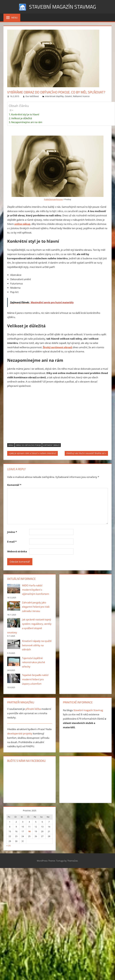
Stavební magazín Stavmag (63, 7)
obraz (11, 445)
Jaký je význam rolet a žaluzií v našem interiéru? (33, 454)
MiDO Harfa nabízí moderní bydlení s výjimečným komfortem (36, 590)
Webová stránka (17, 551)
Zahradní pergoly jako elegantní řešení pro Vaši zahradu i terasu (36, 607)
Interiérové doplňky (54, 96)
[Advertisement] (58, 417)
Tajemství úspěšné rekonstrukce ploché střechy (33, 662)
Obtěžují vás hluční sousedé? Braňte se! (85, 454)
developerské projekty (20, 733)
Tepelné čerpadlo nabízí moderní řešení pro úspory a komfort (35, 679)
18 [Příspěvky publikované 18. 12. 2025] (29, 831)
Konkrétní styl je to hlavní (25, 114)
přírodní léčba (33, 709)
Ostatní (68, 96)
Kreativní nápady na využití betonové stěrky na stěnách (37, 645)
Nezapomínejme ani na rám (27, 122)
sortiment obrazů (51, 445)
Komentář (14, 485)
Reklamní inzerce (81, 96)
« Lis (9, 845)
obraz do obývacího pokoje (28, 445)
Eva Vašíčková (32, 96)
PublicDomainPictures (53, 199)
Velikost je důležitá (22, 118)
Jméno (12, 532)
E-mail (12, 542)
